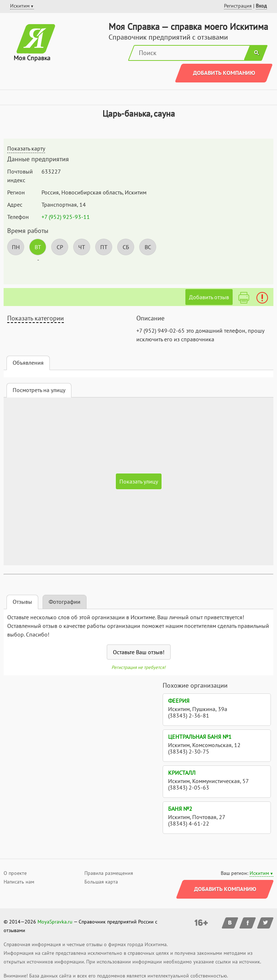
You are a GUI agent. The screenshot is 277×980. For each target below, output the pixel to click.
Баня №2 (180, 809)
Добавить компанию (224, 73)
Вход (261, 6)
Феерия (179, 701)
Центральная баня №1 (200, 737)
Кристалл (182, 773)
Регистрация (238, 6)
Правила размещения (109, 873)
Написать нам (19, 882)
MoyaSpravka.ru (55, 922)
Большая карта (101, 882)
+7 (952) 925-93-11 (66, 217)
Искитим (259, 873)
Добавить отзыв (209, 297)
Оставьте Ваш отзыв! (139, 652)
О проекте (15, 873)
